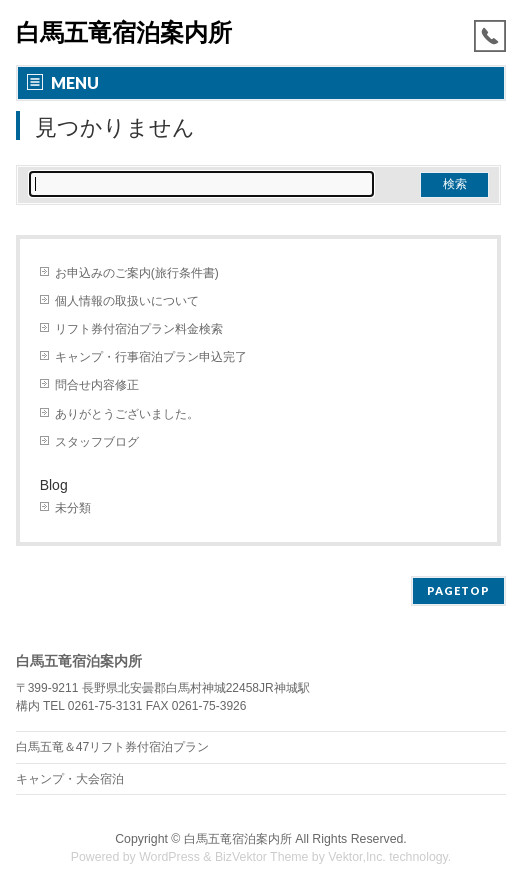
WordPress (169, 857)
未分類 (73, 508)
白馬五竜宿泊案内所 (124, 32)
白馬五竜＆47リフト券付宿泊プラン (113, 747)
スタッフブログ (97, 442)
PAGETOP (458, 590)
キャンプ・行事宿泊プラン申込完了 (151, 357)
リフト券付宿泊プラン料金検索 (139, 329)
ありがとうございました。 (127, 414)
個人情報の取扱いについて (127, 301)
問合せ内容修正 (97, 385)
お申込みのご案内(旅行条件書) (137, 273)
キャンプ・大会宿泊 (70, 779)
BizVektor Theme (262, 857)
